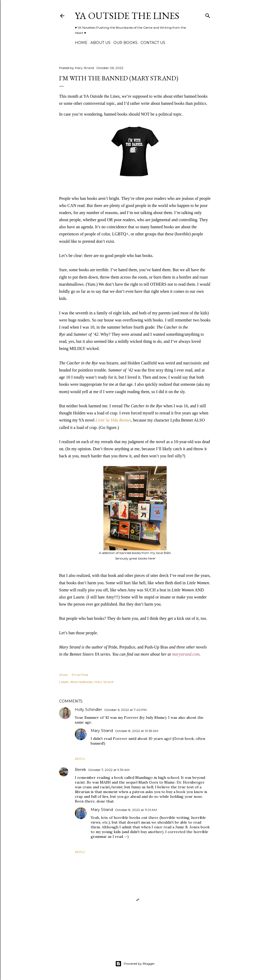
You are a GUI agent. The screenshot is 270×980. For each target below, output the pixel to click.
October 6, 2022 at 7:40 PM (125, 710)
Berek (80, 770)
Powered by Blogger (135, 964)
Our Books (126, 43)
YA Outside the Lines (127, 16)
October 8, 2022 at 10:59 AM (137, 731)
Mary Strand (104, 682)
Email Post (80, 675)
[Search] (208, 15)
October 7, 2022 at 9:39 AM (109, 770)
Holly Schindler (88, 710)
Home (81, 43)
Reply (80, 759)
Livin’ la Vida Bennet (113, 420)
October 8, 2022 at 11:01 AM (136, 810)
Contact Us (153, 43)
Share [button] (63, 675)
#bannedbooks (81, 682)
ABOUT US (100, 43)
